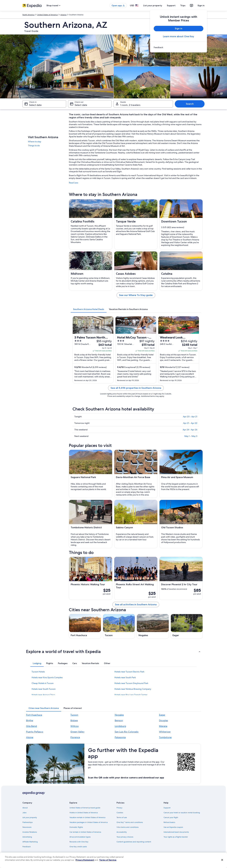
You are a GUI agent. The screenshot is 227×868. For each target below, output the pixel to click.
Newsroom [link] (27, 827)
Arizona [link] (63, 15)
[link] (179, 47)
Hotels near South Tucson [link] (44, 689)
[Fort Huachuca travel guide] (85, 626)
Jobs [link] (24, 813)
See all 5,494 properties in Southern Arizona (136, 388)
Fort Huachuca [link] (34, 715)
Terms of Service (108, 860)
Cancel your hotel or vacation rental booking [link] (182, 813)
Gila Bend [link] (31, 726)
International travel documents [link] (176, 832)
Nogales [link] (119, 715)
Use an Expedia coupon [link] (173, 827)
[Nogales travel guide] (153, 626)
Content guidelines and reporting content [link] (134, 842)
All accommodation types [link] (80, 837)
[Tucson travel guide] (119, 626)
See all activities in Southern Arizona (136, 604)
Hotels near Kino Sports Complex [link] (47, 677)
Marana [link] (163, 726)
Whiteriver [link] (165, 732)
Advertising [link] (27, 837)
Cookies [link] (120, 813)
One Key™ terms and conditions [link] (130, 822)
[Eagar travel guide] (187, 626)
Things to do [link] (34, 145)
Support (171, 5)
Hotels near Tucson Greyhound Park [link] (131, 683)
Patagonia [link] (120, 737)
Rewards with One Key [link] (79, 842)
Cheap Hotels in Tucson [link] (43, 683)
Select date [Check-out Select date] (81, 105)
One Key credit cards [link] (78, 847)
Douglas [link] (163, 720)
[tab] (89, 309)
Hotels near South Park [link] (125, 677)
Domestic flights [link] (76, 827)
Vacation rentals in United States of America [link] (87, 817)
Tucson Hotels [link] (38, 672)
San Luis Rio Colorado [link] (127, 732)
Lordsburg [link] (120, 726)
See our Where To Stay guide (136, 295)
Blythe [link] (30, 720)
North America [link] (28, 15)
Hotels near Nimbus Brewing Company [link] (133, 689)
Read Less (74, 183)
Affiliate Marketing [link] (30, 842)
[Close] (222, 860)
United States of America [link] (47, 15)
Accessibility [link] (122, 832)
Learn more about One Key (179, 36)
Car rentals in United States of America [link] (85, 832)
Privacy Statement (85, 860)
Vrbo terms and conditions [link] (128, 827)
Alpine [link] (30, 737)
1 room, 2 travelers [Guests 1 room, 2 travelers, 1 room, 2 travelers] (130, 105)
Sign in (201, 5)
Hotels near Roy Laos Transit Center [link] (131, 695)
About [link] (25, 808)
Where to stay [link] (35, 142)
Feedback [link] (27, 847)
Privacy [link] (119, 808)
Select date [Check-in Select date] (35, 105)
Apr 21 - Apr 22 (190, 423)
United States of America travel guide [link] (85, 808)
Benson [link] (119, 720)
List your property (153, 5)
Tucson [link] (74, 715)
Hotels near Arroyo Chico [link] (43, 695)
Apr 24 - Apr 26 (190, 430)
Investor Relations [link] (30, 832)
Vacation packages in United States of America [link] (89, 822)
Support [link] (167, 808)
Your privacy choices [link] (125, 837)
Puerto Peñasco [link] (35, 732)
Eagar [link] (162, 715)
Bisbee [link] (74, 720)
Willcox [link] (75, 726)
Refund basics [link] (169, 822)
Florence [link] (75, 737)
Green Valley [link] (77, 732)
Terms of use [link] (122, 817)
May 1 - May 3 (191, 436)
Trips (183, 5)
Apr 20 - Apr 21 (190, 417)
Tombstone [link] (165, 737)
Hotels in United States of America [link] (84, 813)
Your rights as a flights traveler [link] (176, 837)
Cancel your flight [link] (171, 817)
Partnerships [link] (28, 822)
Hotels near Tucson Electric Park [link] (129, 672)
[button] (113, 651)
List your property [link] (30, 817)
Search (190, 104)
